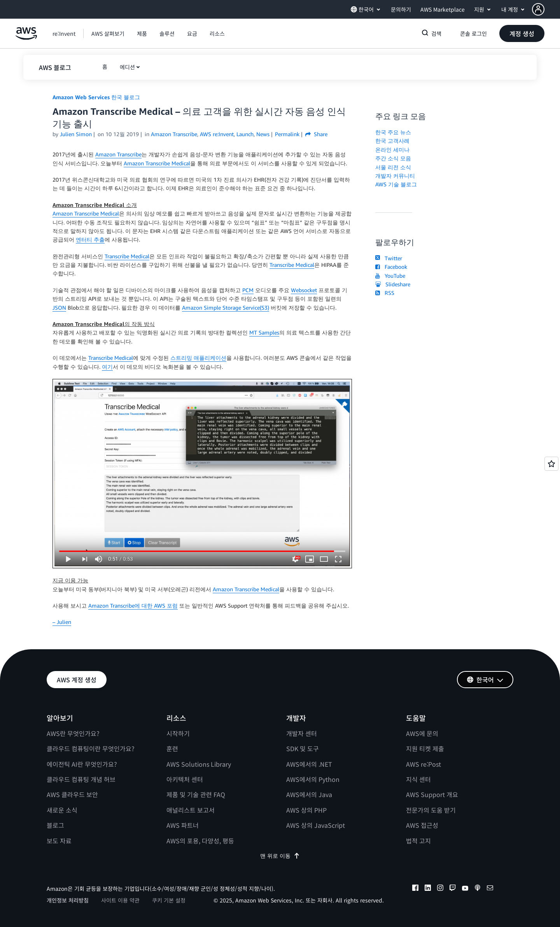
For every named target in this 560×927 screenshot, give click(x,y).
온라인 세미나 (392, 150)
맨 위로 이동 (280, 856)
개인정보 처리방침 (68, 900)
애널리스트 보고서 (191, 810)
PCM (248, 290)
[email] (490, 889)
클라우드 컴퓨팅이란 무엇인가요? (91, 748)
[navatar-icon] (538, 9)
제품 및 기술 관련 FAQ (196, 794)
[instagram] (440, 889)
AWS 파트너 (183, 825)
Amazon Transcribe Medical (157, 163)
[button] (546, 9)
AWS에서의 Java (309, 794)
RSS (385, 293)
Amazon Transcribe (118, 154)
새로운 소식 (62, 810)
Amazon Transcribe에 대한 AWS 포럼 (133, 605)
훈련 (172, 748)
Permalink (287, 134)
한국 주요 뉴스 (393, 132)
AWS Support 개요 (432, 794)
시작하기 (178, 733)
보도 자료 (59, 841)
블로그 (55, 825)
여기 (107, 367)
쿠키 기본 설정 (169, 900)
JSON (59, 308)
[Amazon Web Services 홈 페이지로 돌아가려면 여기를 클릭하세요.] (26, 38)
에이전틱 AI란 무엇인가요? (82, 764)
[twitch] (453, 889)
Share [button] (316, 134)
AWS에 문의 (422, 733)
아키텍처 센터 (185, 779)
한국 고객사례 (392, 141)
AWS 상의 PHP (306, 810)
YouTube (390, 276)
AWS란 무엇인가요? (73, 733)
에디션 (127, 67)
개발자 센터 (302, 733)
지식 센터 (418, 779)
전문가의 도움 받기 (431, 810)
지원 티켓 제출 (425, 748)
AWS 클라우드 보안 (72, 794)
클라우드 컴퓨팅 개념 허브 (81, 779)
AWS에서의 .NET (309, 764)
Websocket (304, 290)
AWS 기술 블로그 (396, 184)
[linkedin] (428, 889)
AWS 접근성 (422, 825)
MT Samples (264, 332)
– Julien (62, 622)
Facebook (391, 267)
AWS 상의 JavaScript (316, 825)
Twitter (389, 258)
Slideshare (393, 284)
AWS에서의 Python (313, 779)
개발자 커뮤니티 (395, 176)
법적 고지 (418, 841)
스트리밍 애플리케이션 (198, 358)
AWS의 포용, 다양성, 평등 (200, 841)
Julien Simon (76, 134)
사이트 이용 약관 (120, 900)
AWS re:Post (423, 764)
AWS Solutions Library (199, 764)
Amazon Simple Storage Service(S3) (226, 308)
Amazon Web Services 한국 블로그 (96, 97)
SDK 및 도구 (303, 748)
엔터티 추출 (90, 239)
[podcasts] (478, 889)
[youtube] (465, 889)
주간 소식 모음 (393, 158)
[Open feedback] (551, 464)
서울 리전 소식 (393, 167)
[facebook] (415, 889)
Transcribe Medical (127, 256)
